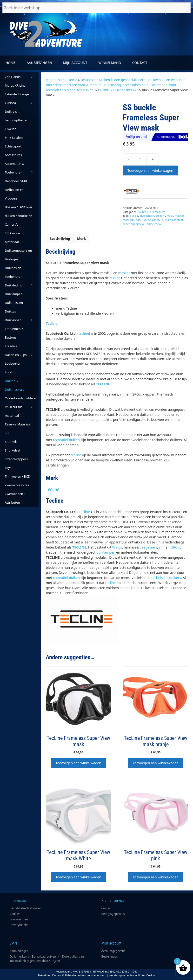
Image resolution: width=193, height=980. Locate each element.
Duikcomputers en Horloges (18, 255)
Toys (8, 468)
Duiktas (10, 311)
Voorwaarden (19, 919)
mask (170, 216)
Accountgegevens (113, 951)
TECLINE (103, 384)
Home (11, 63)
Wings (117, 547)
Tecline (149, 224)
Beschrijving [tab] (60, 239)
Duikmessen (14, 303)
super (126, 224)
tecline (84, 333)
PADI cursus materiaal (14, 411)
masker (179, 216)
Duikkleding (22, 285)
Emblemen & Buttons (14, 333)
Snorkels (11, 442)
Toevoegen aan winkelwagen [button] (78, 763)
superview (137, 224)
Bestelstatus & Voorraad (26, 908)
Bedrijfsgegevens (113, 914)
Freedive (11, 346)
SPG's (176, 547)
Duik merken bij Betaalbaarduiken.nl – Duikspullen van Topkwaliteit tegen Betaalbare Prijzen (47, 959)
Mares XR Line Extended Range (17, 90)
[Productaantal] (141, 160)
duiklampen (106, 552)
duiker (114, 278)
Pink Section (14, 138)
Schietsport (13, 146)
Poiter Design (147, 975)
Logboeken (13, 363)
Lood (9, 372)
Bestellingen (110, 956)
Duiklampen (14, 294)
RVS (144, 220)
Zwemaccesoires (17, 485)
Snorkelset (13, 450)
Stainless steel (174, 220)
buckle (134, 216)
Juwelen (11, 129)
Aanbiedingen (39, 63)
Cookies (15, 914)
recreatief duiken (66, 440)
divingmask (147, 216)
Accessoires (13, 155)
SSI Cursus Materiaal (13, 237)
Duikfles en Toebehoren (14, 272)
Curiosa (22, 103)
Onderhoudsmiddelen (22, 399)
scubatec (154, 220)
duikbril (160, 216)
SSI (7, 433)
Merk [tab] (82, 239)
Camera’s (11, 224)
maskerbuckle (131, 220)
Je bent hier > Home (61, 80)
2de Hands (22, 77)
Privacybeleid (19, 925)
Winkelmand (110, 63)
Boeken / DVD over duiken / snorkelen (19, 211)
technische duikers (166, 578)
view (158, 224)
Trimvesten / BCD (17, 476)
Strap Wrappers (16, 459)
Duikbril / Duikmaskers (116, 90)
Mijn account (75, 63)
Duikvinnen (22, 320)
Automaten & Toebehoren (22, 169)
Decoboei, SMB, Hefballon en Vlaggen (16, 190)
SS (162, 220)
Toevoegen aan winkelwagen (150, 170)
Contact (140, 63)
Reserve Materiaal (18, 424)
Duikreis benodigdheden (17, 116)
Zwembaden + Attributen (15, 498)
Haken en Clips (22, 355)
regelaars (150, 547)
